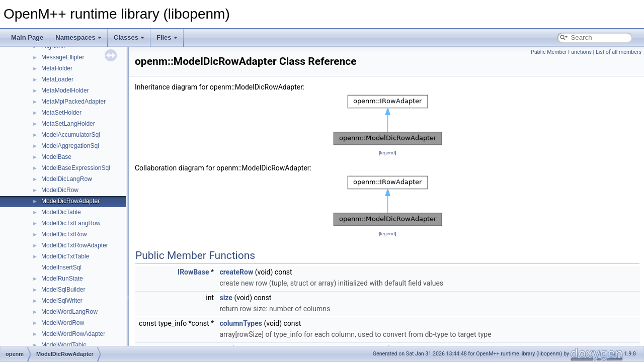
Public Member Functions (561, 52)
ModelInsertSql (61, 267)
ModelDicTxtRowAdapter (75, 245)
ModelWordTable (64, 345)
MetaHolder (57, 68)
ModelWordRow (63, 323)
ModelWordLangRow (69, 312)
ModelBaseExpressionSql (76, 168)
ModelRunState (62, 279)
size (226, 298)
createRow (236, 272)
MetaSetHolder (61, 113)
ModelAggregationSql (70, 146)
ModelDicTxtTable (65, 256)
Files (167, 37)
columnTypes (241, 323)
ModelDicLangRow (67, 179)
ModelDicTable (61, 212)
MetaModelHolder (65, 90)
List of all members (619, 52)
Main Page (27, 37)
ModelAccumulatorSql (71, 135)
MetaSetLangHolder (68, 124)
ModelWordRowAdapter (73, 334)
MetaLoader (57, 79)
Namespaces (78, 37)
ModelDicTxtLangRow (71, 223)
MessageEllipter (63, 57)
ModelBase (56, 157)
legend (387, 153)
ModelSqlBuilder (63, 290)
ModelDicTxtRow (64, 234)
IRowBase (193, 272)
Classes (129, 37)
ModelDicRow (60, 190)
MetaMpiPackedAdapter (73, 102)
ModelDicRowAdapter (70, 201)
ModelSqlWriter (62, 301)
